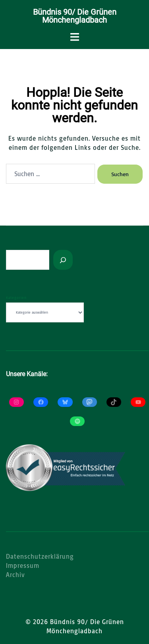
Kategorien (16, 297)
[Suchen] (63, 260)
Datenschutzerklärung (40, 556)
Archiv (15, 575)
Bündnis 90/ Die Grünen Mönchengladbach (75, 16)
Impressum (23, 565)
